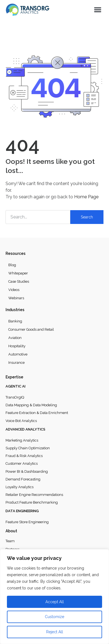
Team (10, 541)
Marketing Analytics (22, 440)
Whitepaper (18, 273)
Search (87, 217)
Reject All (55, 632)
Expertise (14, 377)
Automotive (18, 354)
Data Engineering (22, 511)
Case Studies (19, 281)
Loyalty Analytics (20, 487)
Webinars (16, 298)
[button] (98, 10)
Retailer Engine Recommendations (34, 495)
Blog (12, 265)
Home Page (86, 197)
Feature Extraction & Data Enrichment (37, 413)
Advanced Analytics (25, 429)
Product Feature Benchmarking (32, 502)
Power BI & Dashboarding (27, 471)
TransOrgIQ (15, 397)
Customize (54, 617)
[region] (54, 597)
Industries (15, 310)
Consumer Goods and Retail (31, 329)
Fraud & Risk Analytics (24, 456)
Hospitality (17, 346)
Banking (15, 321)
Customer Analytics (22, 463)
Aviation (15, 338)
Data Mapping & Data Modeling (31, 405)
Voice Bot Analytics (21, 421)
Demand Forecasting (23, 479)
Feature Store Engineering (27, 522)
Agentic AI (15, 386)
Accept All (55, 602)
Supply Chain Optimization (28, 448)
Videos (14, 290)
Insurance (16, 363)
